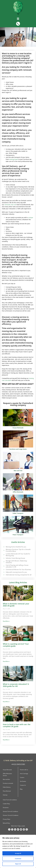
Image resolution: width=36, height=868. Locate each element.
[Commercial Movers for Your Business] (4, 569)
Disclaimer (6, 808)
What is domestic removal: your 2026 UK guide (16, 605)
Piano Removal (7, 791)
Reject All (18, 864)
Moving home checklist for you (16, 547)
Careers (22, 777)
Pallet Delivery (7, 787)
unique (31, 217)
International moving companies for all (19, 575)
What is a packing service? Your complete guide (16, 645)
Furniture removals (8, 783)
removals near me (10, 205)
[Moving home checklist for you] (4, 547)
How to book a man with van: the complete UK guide (17, 725)
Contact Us (23, 785)
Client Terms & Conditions (10, 800)
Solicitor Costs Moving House (15, 558)
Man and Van (6, 779)
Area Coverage (24, 774)
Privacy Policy (6, 819)
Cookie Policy (6, 804)
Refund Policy (6, 823)
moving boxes (14, 159)
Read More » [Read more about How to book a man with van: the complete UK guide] (6, 740)
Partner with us (24, 770)
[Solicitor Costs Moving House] (4, 558)
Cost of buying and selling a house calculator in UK (17, 566)
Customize (18, 859)
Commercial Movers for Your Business (18, 569)
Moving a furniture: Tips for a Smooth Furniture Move (18, 550)
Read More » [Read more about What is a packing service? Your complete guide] (6, 661)
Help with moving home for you (16, 572)
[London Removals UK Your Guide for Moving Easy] (4, 555)
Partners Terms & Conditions (11, 815)
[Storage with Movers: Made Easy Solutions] (4, 562)
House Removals (7, 770)
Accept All (18, 853)
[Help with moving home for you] (4, 572)
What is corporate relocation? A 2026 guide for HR (16, 685)
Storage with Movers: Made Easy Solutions (16, 562)
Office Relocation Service (7, 775)
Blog (21, 789)
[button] (18, 19)
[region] (18, 851)
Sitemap (5, 795)
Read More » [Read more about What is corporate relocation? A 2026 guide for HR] (6, 702)
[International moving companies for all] (4, 575)
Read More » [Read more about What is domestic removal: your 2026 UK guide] (6, 621)
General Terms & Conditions (10, 811)
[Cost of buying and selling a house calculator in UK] (4, 566)
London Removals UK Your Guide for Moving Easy (18, 555)
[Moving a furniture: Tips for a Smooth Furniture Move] (4, 550)
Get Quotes (23, 781)
